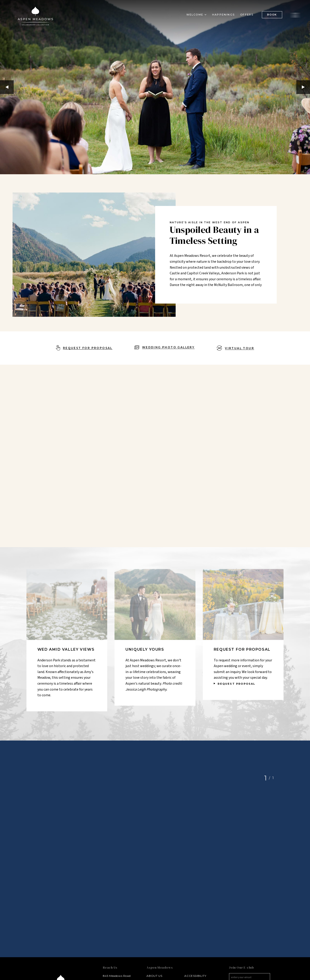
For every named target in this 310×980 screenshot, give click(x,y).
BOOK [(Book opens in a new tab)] (272, 15)
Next (303, 87)
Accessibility (195, 976)
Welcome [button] (195, 15)
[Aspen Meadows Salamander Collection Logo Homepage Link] (35, 17)
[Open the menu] (295, 14)
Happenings (223, 15)
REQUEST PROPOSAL (236, 684)
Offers (247, 15)
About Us (154, 976)
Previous (7, 87)
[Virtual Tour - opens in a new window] (235, 348)
